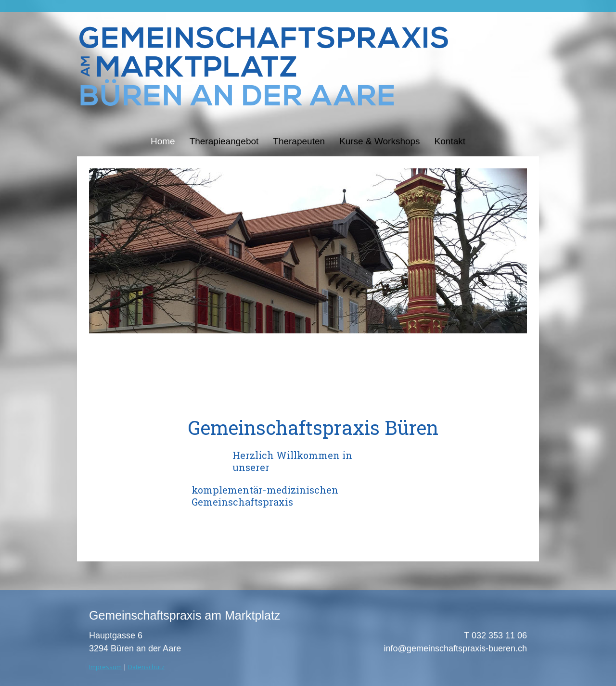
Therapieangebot (224, 141)
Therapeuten (299, 141)
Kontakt (450, 141)
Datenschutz (146, 667)
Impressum (105, 667)
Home (163, 141)
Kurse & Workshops (380, 141)
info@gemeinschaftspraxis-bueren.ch (456, 648)
